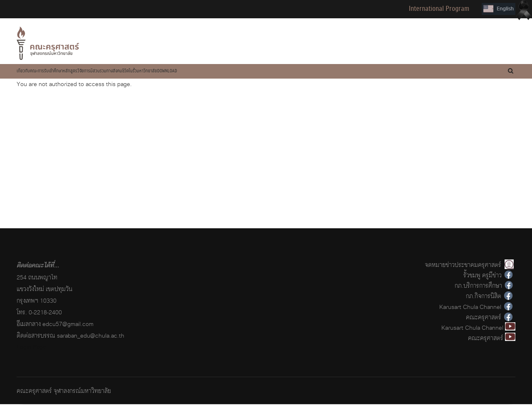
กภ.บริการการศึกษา (478, 286)
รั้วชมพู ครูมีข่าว (483, 276)
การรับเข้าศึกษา (84, 72)
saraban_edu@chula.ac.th (91, 336)
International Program (439, 9)
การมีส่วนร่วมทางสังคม (200, 72)
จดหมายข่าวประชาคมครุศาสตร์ (463, 265)
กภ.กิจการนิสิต (484, 297)
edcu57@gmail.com (68, 325)
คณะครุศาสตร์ (484, 318)
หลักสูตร (126, 72)
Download (318, 72)
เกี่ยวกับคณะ (38, 72)
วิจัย (155, 72)
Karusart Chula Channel (470, 307)
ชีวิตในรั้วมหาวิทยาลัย (265, 72)
